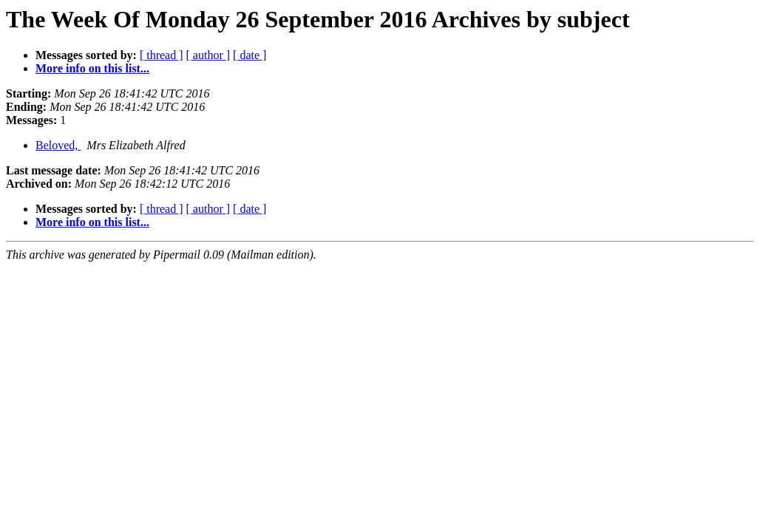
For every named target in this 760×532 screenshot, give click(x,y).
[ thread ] (162, 55)
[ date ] (250, 55)
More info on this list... (92, 68)
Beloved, (58, 145)
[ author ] (208, 55)
